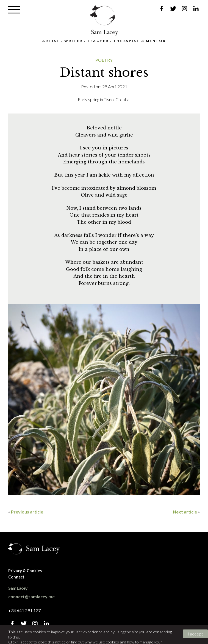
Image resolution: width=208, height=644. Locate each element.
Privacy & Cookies (25, 571)
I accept (195, 634)
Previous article (27, 512)
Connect (16, 577)
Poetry (104, 60)
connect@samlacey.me (31, 596)
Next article (185, 512)
